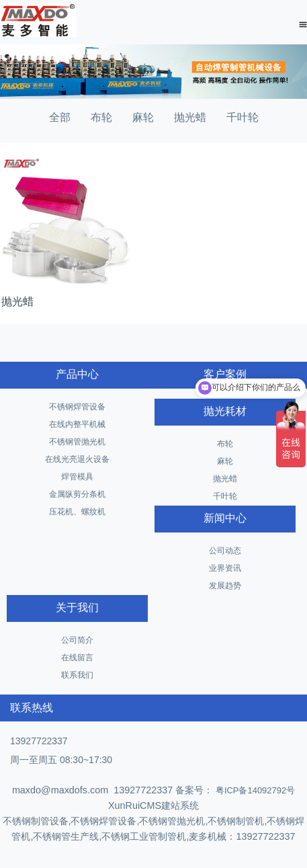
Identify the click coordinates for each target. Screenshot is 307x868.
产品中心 (77, 374)
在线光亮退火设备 (77, 459)
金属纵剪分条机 (77, 494)
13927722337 (39, 741)
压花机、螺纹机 (77, 512)
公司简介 (77, 640)
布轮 (101, 117)
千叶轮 (243, 117)
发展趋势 (225, 586)
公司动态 (225, 551)
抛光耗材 (225, 411)
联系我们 (77, 675)
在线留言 (77, 658)
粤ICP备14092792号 (254, 790)
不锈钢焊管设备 (77, 407)
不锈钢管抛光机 (77, 442)
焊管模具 (77, 477)
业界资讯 (225, 568)
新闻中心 (225, 518)
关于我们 (77, 607)
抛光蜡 (190, 117)
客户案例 (225, 374)
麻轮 (143, 117)
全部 (60, 117)
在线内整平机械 (77, 424)
